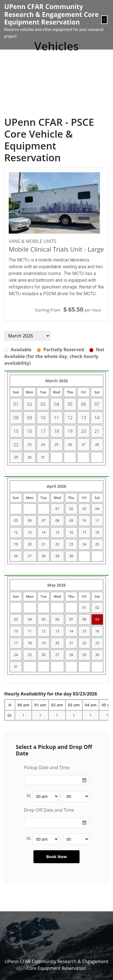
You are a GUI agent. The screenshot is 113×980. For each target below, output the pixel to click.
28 (97, 445)
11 (97, 521)
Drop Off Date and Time (49, 810)
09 (71, 521)
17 (84, 532)
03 (84, 509)
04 (97, 509)
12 (16, 532)
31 (43, 457)
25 (56, 445)
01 (57, 509)
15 (57, 532)
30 (30, 457)
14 (44, 532)
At (29, 796)
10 (84, 521)
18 (97, 532)
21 (44, 544)
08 (57, 521)
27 (83, 445)
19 (16, 544)
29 (16, 457)
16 (71, 532)
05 (16, 521)
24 (43, 445)
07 (44, 521)
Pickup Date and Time (47, 768)
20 (30, 544)
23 (30, 445)
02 (71, 509)
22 (57, 544)
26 (70, 445)
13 (30, 532)
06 (30, 521)
